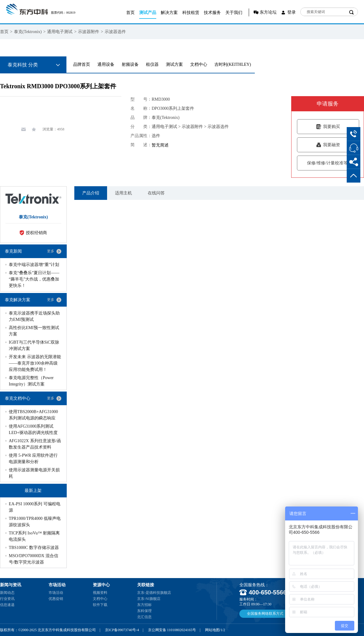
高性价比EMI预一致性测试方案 (34, 331)
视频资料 (100, 593)
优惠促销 (56, 599)
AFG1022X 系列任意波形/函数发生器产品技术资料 (35, 444)
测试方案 (174, 64)
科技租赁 (191, 13)
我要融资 (328, 145)
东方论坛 (268, 12)
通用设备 (106, 64)
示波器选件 (115, 32)
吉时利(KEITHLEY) (233, 64)
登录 (292, 12)
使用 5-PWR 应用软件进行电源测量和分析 (33, 459)
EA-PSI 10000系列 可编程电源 (35, 507)
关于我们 (234, 13)
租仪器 (152, 64)
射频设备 (130, 64)
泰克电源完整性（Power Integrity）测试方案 (31, 381)
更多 (51, 251)
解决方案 (169, 13)
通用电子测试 (60, 32)
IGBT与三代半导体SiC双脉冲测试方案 (34, 345)
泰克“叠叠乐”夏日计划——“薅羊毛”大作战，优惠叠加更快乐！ (34, 279)
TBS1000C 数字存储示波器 (34, 548)
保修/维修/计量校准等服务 (328, 163)
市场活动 (56, 593)
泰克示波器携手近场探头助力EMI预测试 (34, 316)
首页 (130, 13)
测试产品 (148, 13)
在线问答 (156, 193)
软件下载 (100, 605)
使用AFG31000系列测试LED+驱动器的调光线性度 (33, 429)
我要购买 (328, 127)
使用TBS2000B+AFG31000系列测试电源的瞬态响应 (33, 415)
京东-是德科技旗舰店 (154, 593)
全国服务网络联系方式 (265, 614)
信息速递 (7, 605)
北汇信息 (144, 617)
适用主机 (123, 193)
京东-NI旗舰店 (149, 599)
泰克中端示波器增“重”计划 (34, 265)
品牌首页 (82, 64)
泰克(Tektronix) (28, 32)
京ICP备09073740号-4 (122, 630)
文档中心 (199, 64)
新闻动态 (7, 593)
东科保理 (144, 611)
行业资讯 (7, 599)
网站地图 (212, 630)
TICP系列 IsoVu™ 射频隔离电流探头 (34, 536)
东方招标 (144, 605)
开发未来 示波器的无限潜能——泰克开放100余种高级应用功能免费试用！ (35, 363)
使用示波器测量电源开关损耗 (34, 473)
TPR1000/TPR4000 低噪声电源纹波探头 (35, 522)
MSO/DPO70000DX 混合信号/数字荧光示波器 (34, 559)
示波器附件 (89, 32)
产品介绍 (91, 193)
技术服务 (212, 13)
